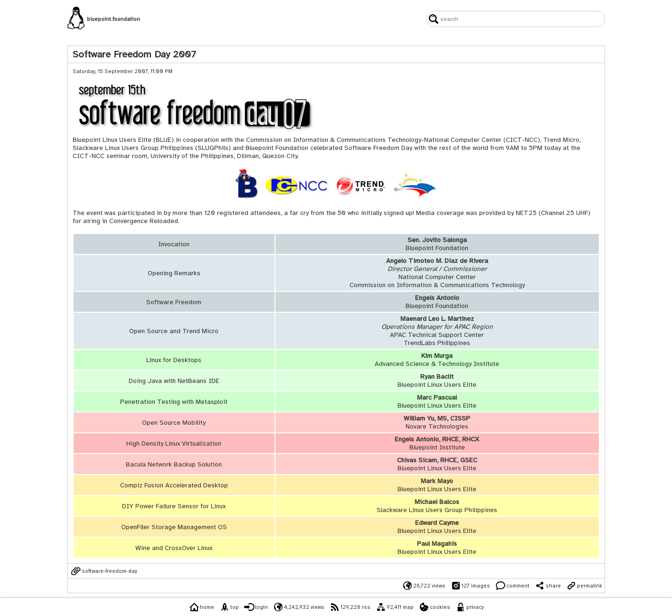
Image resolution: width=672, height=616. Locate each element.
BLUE (164, 140)
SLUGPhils (213, 148)
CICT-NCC (522, 140)
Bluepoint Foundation (277, 148)
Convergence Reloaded (144, 221)
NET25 (526, 213)
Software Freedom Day (378, 148)
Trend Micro (561, 140)
